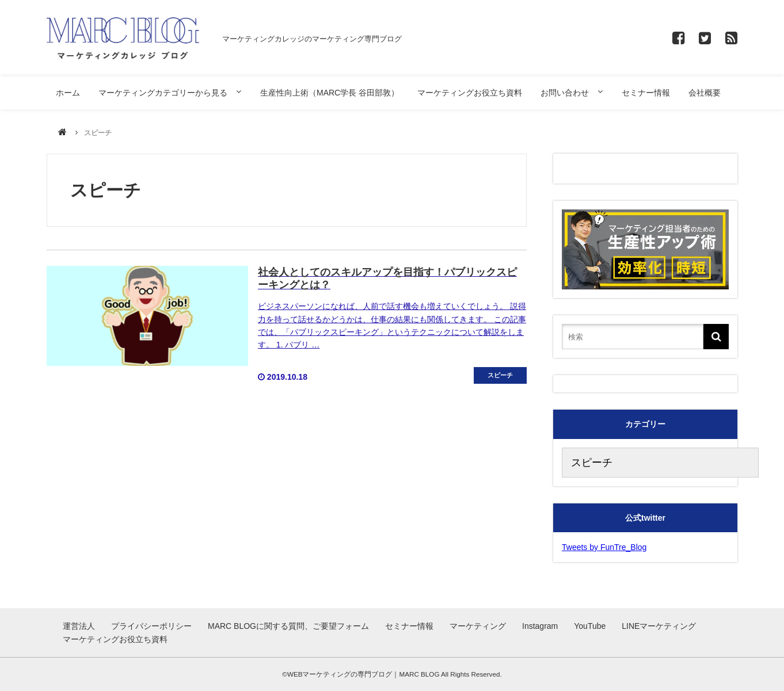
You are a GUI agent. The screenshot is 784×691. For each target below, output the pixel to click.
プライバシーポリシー (151, 626)
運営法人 (79, 626)
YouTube (590, 626)
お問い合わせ (565, 93)
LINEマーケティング (659, 626)
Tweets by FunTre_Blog (604, 547)
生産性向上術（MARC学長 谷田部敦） (330, 93)
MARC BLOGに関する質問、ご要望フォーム (288, 626)
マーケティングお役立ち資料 (470, 93)
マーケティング (478, 626)
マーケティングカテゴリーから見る (163, 93)
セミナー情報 (646, 93)
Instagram (540, 626)
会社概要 (705, 93)
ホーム (68, 93)
